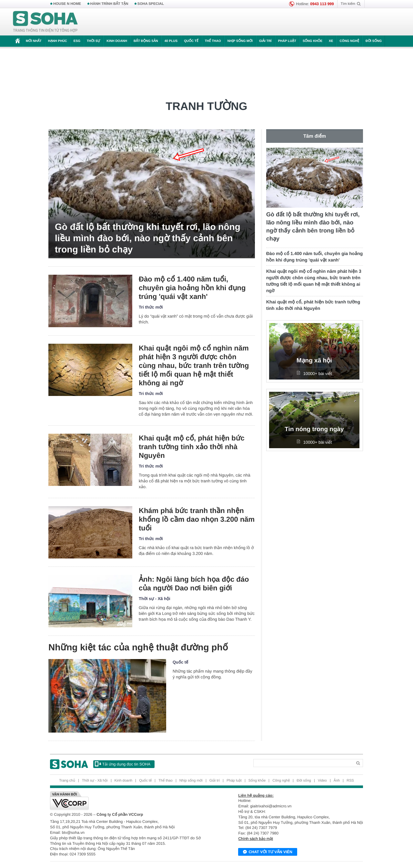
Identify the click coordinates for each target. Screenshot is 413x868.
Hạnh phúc (58, 41)
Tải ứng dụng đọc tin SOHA (123, 764)
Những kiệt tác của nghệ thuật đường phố (138, 647)
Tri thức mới (151, 307)
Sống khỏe (312, 41)
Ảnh (337, 781)
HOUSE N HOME (67, 4)
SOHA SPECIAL (151, 4)
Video (322, 781)
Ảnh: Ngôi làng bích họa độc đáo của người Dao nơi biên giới (194, 584)
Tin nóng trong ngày (314, 429)
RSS (350, 781)
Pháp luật (287, 41)
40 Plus (171, 41)
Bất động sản (146, 41)
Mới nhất (34, 41)
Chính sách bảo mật (256, 839)
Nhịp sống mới (240, 41)
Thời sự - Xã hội (155, 599)
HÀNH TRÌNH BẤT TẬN (109, 4)
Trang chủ (67, 781)
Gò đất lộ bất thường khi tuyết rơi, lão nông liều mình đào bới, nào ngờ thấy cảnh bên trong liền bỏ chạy (148, 238)
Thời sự (93, 41)
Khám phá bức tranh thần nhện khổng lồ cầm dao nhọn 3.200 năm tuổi (197, 519)
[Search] (303, 763)
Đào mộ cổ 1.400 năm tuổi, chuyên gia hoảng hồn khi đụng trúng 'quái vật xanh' (192, 288)
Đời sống (374, 41)
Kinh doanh (117, 41)
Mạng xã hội (314, 361)
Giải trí (265, 41)
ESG (77, 41)
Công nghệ (349, 41)
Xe (331, 41)
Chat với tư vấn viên (268, 852)
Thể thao (213, 41)
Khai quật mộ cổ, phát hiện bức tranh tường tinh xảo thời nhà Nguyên (192, 447)
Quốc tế (191, 41)
